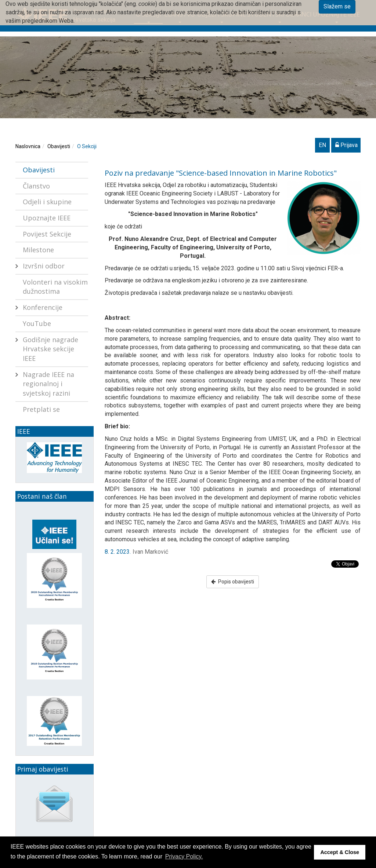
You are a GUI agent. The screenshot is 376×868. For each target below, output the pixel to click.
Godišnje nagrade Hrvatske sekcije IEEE (50, 349)
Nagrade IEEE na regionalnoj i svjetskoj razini (48, 384)
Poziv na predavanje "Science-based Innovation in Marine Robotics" (221, 173)
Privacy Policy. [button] (184, 856)
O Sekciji (87, 146)
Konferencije (43, 307)
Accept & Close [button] (340, 852)
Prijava (346, 145)
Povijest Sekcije (47, 234)
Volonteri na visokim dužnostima (55, 287)
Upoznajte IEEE (47, 218)
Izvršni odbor (44, 266)
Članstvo (36, 186)
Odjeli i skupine (47, 202)
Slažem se (337, 6)
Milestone (38, 250)
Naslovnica (28, 146)
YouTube (37, 323)
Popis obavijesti (233, 582)
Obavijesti (59, 146)
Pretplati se (41, 409)
